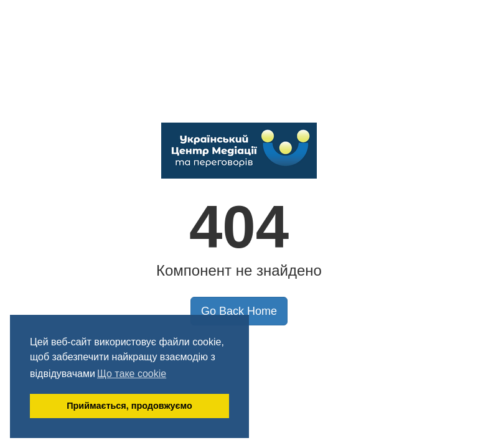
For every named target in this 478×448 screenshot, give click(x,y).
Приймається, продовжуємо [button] (129, 406)
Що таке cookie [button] (132, 374)
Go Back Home (239, 311)
